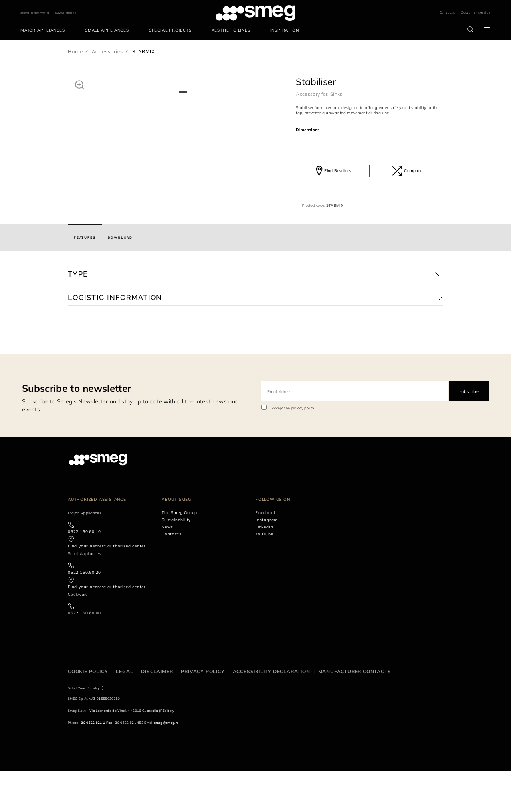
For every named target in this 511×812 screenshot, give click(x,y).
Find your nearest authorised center (107, 588)
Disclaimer (157, 713)
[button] (80, 85)
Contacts (447, 12)
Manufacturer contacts (355, 713)
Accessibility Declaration (271, 713)
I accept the (293, 450)
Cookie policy (88, 713)
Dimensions (308, 130)
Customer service (476, 12)
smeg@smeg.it (166, 764)
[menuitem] (45, 30)
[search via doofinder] (470, 29)
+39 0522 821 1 (92, 764)
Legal (124, 713)
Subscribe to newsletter (76, 430)
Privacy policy (203, 713)
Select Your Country (84, 729)
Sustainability (66, 13)
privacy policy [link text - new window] (303, 450)
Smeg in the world (35, 13)
